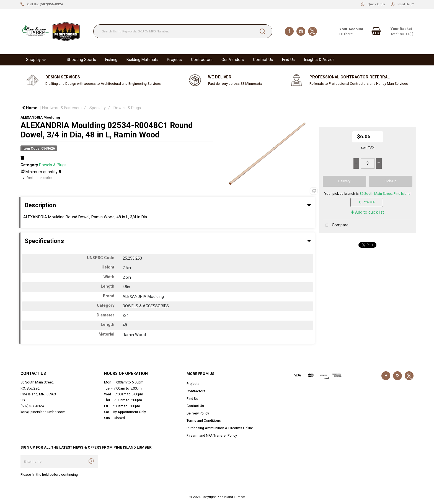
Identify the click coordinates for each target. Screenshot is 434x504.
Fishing (111, 60)
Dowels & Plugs (127, 108)
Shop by (33, 60)
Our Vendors (233, 60)
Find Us (288, 60)
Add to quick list (367, 212)
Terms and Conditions (204, 420)
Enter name (22, 455)
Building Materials (142, 60)
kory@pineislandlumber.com (43, 412)
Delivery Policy (198, 413)
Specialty (98, 108)
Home (30, 108)
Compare (336, 225)
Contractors (202, 60)
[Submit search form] (262, 31)
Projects (174, 60)
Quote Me (367, 202)
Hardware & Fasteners (62, 108)
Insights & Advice (319, 60)
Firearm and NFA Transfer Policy (212, 435)
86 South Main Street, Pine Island (385, 194)
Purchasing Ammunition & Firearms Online (220, 428)
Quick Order (376, 4)
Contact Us (263, 60)
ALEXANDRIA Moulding (40, 117)
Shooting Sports (81, 60)
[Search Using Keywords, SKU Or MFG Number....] (183, 31)
